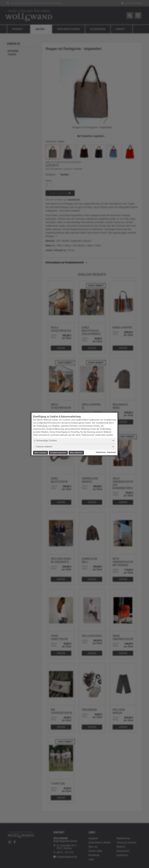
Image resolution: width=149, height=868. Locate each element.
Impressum (112, 452)
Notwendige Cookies (45, 441)
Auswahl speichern (58, 453)
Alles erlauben (40, 453)
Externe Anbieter (43, 447)
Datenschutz (101, 452)
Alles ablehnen (76, 453)
